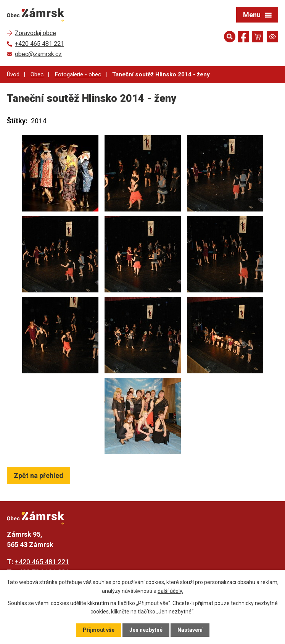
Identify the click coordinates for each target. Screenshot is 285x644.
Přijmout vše (99, 630)
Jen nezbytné (146, 630)
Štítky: (17, 121)
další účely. (170, 591)
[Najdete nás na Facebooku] (243, 38)
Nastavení (190, 630)
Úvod (13, 74)
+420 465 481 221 (42, 562)
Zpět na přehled (39, 475)
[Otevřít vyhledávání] (230, 37)
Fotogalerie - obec (78, 74)
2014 (39, 121)
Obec (37, 74)
